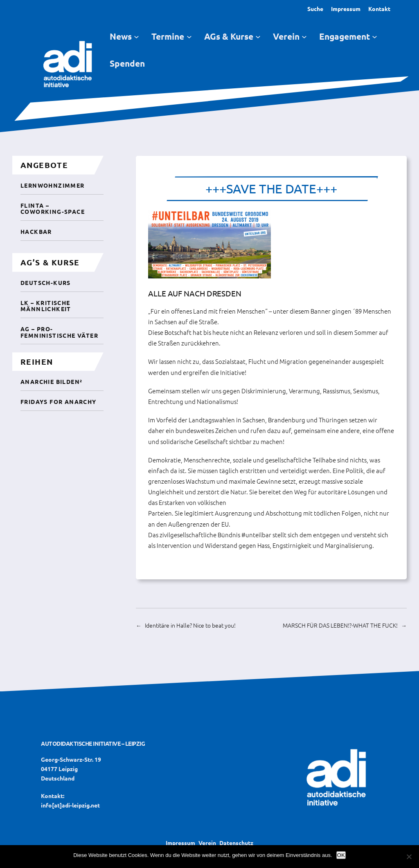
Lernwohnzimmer (53, 185)
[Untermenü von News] (136, 37)
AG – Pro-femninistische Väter (59, 332)
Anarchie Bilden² (51, 381)
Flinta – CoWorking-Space (53, 208)
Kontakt (379, 9)
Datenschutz (236, 843)
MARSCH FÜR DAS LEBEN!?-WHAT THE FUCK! (340, 625)
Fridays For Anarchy (59, 401)
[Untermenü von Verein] (304, 37)
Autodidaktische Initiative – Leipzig (93, 743)
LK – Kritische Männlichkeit (46, 306)
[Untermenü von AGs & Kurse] (258, 37)
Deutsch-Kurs (46, 283)
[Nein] (409, 857)
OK (341, 855)
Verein (207, 843)
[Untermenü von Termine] (189, 37)
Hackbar (36, 231)
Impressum (346, 9)
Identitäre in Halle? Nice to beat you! (190, 625)
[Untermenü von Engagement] (375, 37)
